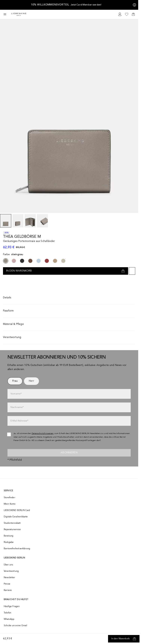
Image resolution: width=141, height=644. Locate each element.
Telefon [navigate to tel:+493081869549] (7, 613)
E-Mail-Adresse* (19, 421)
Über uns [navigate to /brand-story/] (8, 565)
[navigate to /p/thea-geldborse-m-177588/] (39, 261)
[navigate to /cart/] (133, 14)
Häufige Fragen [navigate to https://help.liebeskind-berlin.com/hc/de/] (12, 606)
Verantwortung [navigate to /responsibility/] (11, 571)
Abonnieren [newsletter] (69, 453)
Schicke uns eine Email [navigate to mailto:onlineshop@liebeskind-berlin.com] (16, 626)
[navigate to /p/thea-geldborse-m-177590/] (63, 261)
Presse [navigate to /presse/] (7, 584)
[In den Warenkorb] (124, 639)
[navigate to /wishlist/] (127, 14)
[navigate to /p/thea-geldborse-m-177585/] (22, 261)
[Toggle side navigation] (5, 14)
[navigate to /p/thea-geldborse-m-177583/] (14, 261)
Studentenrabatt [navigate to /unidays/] (12, 523)
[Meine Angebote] (134, 5)
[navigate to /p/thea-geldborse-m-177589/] (47, 261)
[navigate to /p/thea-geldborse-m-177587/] (30, 261)
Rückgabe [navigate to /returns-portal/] (9, 542)
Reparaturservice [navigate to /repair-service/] (12, 530)
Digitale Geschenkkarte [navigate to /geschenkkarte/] (16, 517)
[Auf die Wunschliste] (132, 271)
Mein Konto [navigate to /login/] (10, 504)
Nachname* (17, 407)
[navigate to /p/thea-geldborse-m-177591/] (55, 261)
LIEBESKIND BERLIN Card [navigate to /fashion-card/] (17, 510)
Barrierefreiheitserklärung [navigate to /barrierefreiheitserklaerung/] (17, 549)
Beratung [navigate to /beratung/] (9, 536)
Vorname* (16, 394)
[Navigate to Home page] (19, 14)
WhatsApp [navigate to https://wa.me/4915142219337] (9, 619)
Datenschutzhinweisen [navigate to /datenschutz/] (43, 434)
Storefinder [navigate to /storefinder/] (9, 498)
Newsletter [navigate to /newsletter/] (9, 578)
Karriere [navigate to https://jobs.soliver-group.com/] (8, 590)
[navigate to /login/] (120, 14)
